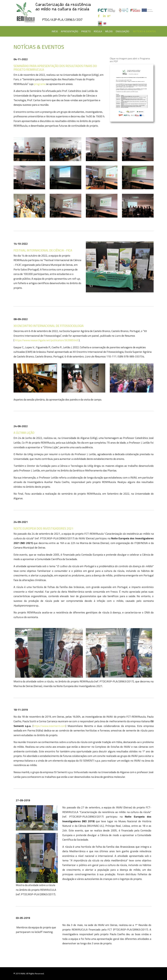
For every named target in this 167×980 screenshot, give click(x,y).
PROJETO (86, 31)
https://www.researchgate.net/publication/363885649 (46, 340)
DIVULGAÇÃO (122, 31)
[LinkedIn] (104, 16)
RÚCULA (98, 31)
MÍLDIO (109, 31)
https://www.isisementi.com (49, 726)
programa (40, 84)
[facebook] (99, 16)
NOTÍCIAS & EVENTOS (144, 31)
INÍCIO (55, 31)
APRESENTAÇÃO (69, 31)
